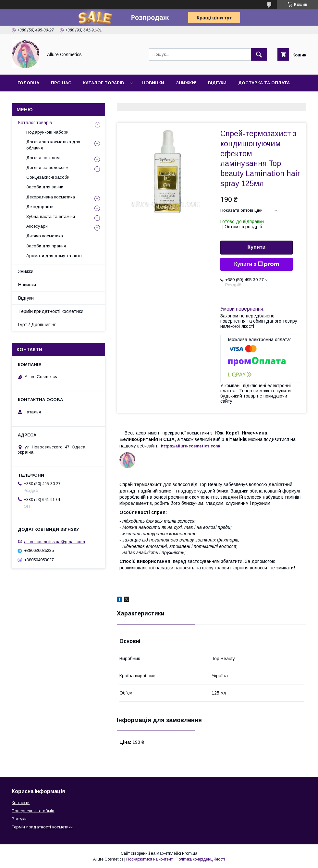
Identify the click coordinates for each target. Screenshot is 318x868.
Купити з (256, 264)
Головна (28, 83)
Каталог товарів (104, 83)
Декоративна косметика (51, 197)
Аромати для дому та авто (54, 256)
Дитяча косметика (45, 236)
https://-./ (190, 446)
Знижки (26, 271)
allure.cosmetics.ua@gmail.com (55, 541)
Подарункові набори (47, 132)
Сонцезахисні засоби (48, 177)
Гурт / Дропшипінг (37, 325)
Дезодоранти (40, 207)
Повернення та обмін (33, 811)
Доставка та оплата (264, 83)
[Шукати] (259, 54)
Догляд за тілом (43, 158)
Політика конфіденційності (200, 859)
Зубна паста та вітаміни (51, 216)
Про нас (61, 83)
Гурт (59, 100)
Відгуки (217, 83)
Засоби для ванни (45, 187)
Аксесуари (37, 226)
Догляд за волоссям (47, 167)
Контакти (30, 100)
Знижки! (186, 83)
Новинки (153, 83)
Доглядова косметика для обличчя (53, 145)
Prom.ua (190, 853)
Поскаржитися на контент (149, 859)
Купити (257, 247)
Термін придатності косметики (51, 311)
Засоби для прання (46, 246)
